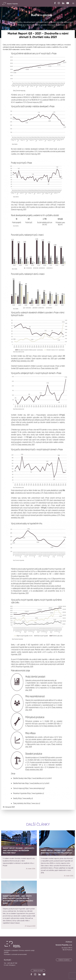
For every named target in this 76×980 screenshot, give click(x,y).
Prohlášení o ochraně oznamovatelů (15, 954)
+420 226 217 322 (12, 963)
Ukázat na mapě (38, 970)
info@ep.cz (12, 965)
